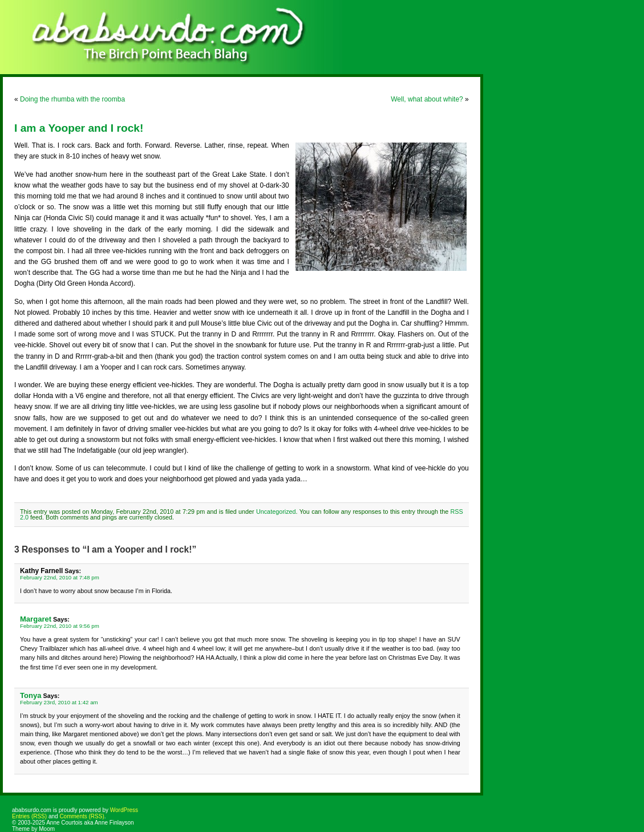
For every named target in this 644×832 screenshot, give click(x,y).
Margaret (36, 619)
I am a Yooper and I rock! (79, 128)
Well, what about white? (427, 99)
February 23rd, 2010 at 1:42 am (59, 702)
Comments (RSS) (82, 816)
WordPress (124, 810)
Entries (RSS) (29, 816)
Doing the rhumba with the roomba (72, 99)
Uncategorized (276, 512)
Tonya (31, 695)
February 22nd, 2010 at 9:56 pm (60, 626)
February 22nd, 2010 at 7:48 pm (60, 577)
